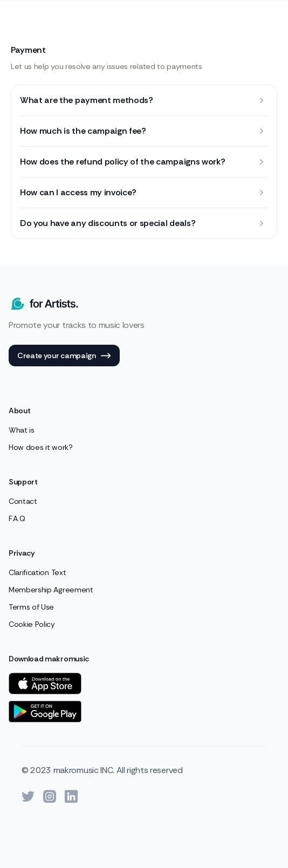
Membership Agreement (51, 590)
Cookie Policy (32, 624)
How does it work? (41, 447)
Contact (23, 501)
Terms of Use (31, 607)
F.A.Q (17, 518)
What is (22, 430)
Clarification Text (37, 572)
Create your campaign (64, 356)
